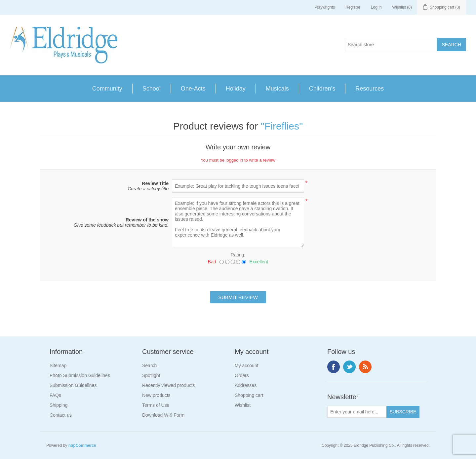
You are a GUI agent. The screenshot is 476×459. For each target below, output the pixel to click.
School (152, 89)
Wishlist (243, 405)
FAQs (55, 395)
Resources (370, 89)
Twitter (349, 367)
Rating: (238, 255)
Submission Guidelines (73, 385)
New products (156, 395)
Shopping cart (249, 395)
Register (353, 7)
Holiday (236, 89)
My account (247, 365)
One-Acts (193, 89)
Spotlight (151, 375)
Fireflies (282, 126)
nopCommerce (82, 445)
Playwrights (325, 7)
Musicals (277, 89)
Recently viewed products (169, 385)
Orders (242, 375)
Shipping (59, 405)
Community (107, 89)
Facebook (334, 367)
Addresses (246, 385)
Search (149, 365)
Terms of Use (156, 405)
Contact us (61, 415)
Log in (376, 7)
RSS (365, 367)
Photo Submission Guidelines (80, 375)
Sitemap (58, 365)
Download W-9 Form (163, 415)
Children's (322, 89)
